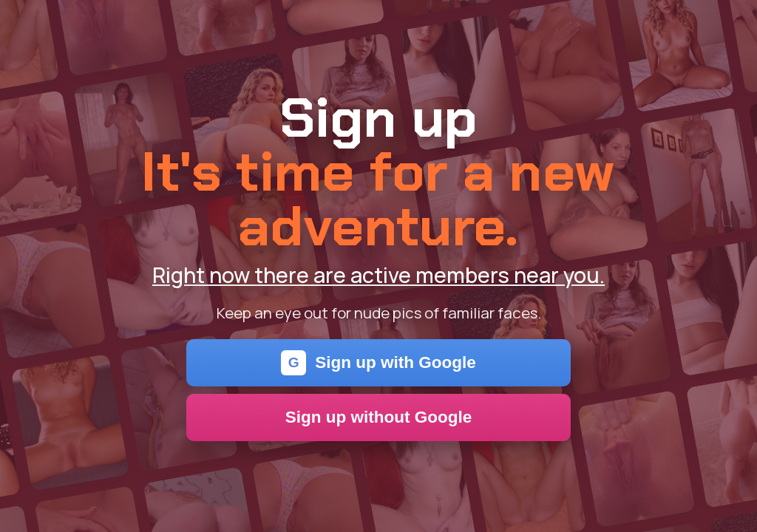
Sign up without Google (379, 417)
